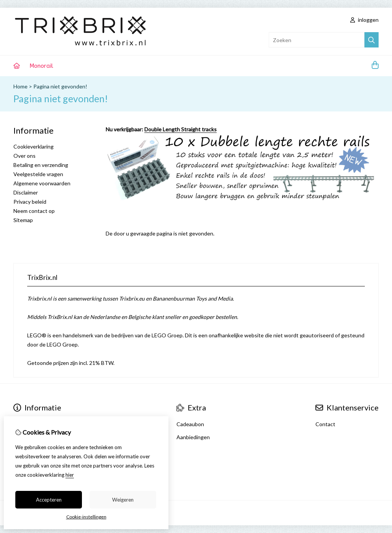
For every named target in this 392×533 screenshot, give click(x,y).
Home (20, 86)
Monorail (41, 66)
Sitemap (23, 220)
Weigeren (123, 500)
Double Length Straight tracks (180, 129)
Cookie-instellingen (86, 517)
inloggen (364, 20)
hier (70, 475)
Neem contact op (34, 211)
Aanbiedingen (193, 437)
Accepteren (49, 500)
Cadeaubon (190, 424)
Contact (325, 424)
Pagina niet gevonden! (60, 86)
